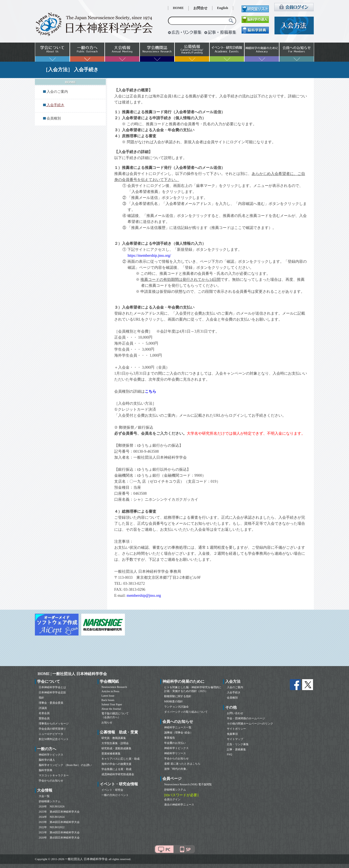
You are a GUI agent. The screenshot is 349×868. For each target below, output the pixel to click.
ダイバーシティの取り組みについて (186, 712)
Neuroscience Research (114, 687)
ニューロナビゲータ (51, 734)
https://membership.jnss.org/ (149, 256)
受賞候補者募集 (111, 754)
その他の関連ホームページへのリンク (250, 724)
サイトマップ (235, 739)
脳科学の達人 (47, 760)
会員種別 (54, 118)
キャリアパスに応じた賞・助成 (121, 759)
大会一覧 (44, 796)
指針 (41, 698)
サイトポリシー (236, 729)
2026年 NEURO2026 (52, 806)
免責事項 (232, 734)
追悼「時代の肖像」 (176, 769)
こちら (151, 391)
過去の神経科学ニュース (179, 805)
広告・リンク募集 (238, 744)
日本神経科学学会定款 (52, 692)
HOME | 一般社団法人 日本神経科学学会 (72, 674)
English (223, 8)
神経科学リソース (175, 753)
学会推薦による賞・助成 (116, 769)
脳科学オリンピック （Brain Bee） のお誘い (65, 765)
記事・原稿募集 (236, 749)
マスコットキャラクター (54, 775)
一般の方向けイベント (115, 795)
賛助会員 (44, 718)
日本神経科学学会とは (52, 687)
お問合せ (200, 8)
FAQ (229, 754)
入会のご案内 (57, 92)
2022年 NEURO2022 (52, 827)
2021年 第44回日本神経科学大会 (59, 832)
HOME (178, 8)
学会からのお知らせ (51, 781)
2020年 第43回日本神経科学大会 (59, 838)
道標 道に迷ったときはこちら (182, 764)
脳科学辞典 (46, 770)
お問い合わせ (235, 713)
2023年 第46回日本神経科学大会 (59, 822)
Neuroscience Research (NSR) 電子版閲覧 (188, 784)
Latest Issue (108, 696)
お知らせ (107, 722)
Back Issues (108, 700)
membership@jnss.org (144, 596)
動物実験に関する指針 (178, 696)
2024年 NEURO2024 (52, 817)
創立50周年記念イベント (54, 739)
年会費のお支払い (175, 743)
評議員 (43, 708)
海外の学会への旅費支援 (116, 764)
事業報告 (170, 738)
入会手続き (234, 692)
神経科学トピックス (51, 755)
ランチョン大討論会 (176, 707)
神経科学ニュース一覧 (178, 727)
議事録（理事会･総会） (178, 733)
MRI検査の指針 (174, 701)
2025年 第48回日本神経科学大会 (59, 812)
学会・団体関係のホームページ (246, 718)
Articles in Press (110, 691)
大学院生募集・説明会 (115, 743)
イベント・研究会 (112, 790)
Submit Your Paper (112, 704)
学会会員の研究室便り (52, 729)
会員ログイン (172, 799)
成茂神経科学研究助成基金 (118, 774)
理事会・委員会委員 (51, 703)
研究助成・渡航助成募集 (116, 748)
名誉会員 (44, 713)
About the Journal (111, 709)
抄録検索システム (50, 801)
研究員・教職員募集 (114, 738)
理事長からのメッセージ (54, 724)
